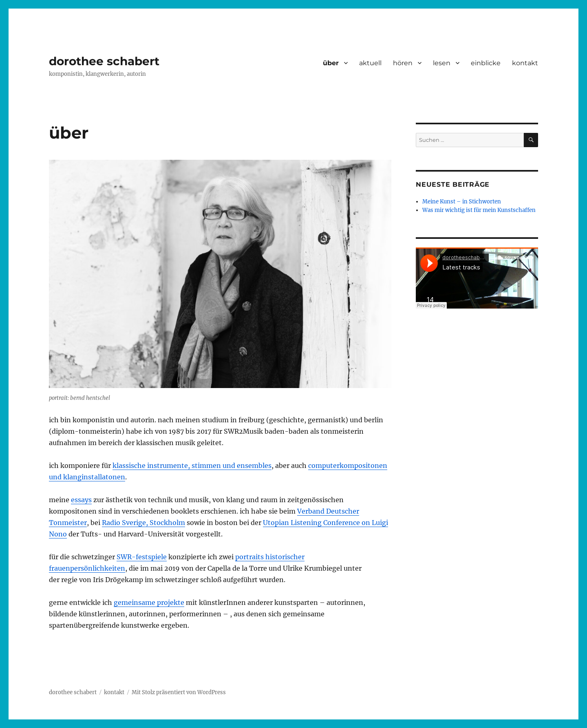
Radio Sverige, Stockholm (143, 523)
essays (81, 500)
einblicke (486, 63)
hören (403, 63)
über (331, 63)
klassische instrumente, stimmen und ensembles (192, 465)
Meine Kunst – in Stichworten (462, 202)
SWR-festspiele (142, 557)
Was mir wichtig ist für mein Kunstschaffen (479, 210)
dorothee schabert (104, 61)
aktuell (370, 63)
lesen (442, 63)
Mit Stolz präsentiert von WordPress (179, 692)
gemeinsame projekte (149, 602)
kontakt (525, 63)
